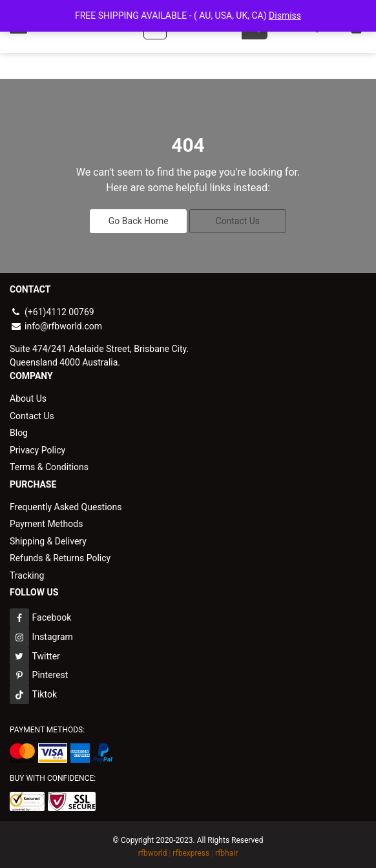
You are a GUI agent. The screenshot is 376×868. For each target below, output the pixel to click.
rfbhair (226, 849)
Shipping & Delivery (48, 537)
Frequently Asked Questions (66, 504)
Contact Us (237, 220)
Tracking (27, 571)
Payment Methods (46, 521)
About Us (28, 397)
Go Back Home (139, 220)
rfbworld (153, 849)
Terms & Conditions (49, 464)
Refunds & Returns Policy (60, 554)
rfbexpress (191, 849)
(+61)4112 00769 (52, 311)
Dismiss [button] (285, 15)
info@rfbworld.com (56, 325)
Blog (19, 431)
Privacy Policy (37, 448)
